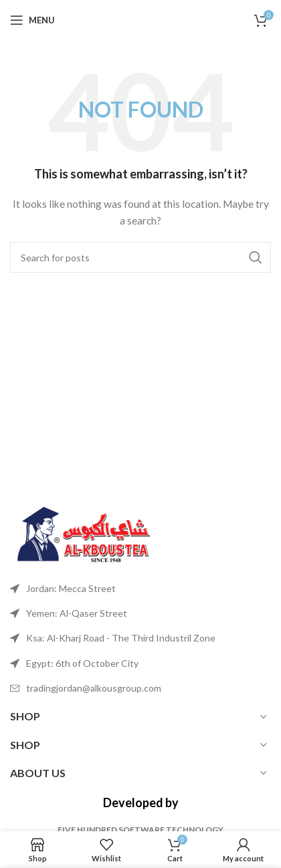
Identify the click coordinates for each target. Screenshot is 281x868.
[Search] (140, 257)
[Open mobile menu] (32, 20)
